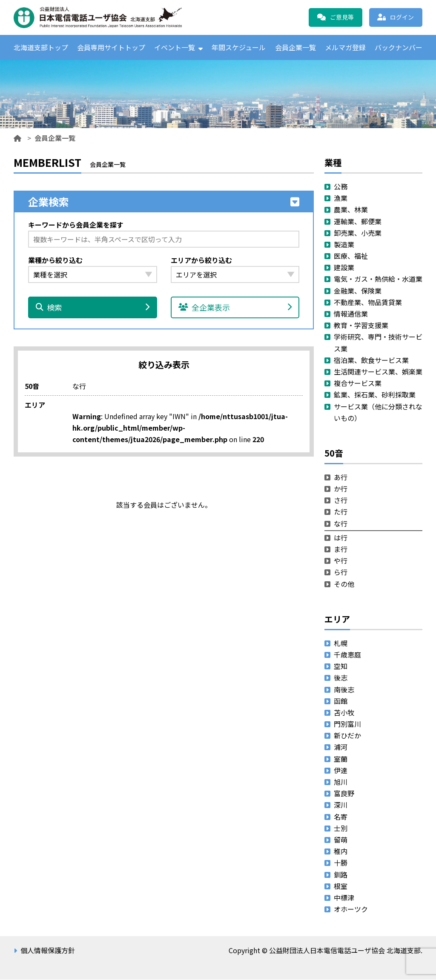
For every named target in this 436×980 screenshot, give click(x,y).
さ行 (341, 500)
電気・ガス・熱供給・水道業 (378, 279)
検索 (93, 308)
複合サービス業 (358, 383)
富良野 (344, 794)
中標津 (344, 897)
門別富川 (347, 724)
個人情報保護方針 (48, 951)
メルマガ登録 (345, 47)
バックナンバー (399, 47)
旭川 (341, 782)
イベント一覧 (175, 47)
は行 (341, 537)
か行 (341, 489)
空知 (341, 666)
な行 (341, 523)
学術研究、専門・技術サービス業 (378, 343)
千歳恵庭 (347, 654)
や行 (341, 561)
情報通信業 (351, 314)
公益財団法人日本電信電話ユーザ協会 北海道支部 (105, 17)
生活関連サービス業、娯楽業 (378, 371)
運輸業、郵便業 (358, 221)
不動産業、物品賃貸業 (368, 302)
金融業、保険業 (358, 291)
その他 (344, 584)
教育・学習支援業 (361, 326)
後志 (341, 678)
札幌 (341, 643)
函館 (341, 701)
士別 (341, 828)
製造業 (344, 244)
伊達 (341, 770)
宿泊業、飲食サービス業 (371, 360)
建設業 (344, 268)
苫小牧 (344, 712)
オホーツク (351, 909)
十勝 (341, 863)
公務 (341, 186)
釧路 (341, 874)
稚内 (341, 851)
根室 (341, 886)
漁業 (341, 198)
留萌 (341, 840)
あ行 (341, 477)
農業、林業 (351, 210)
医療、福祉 (351, 256)
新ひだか (347, 736)
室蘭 (341, 759)
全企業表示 (235, 308)
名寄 (341, 817)
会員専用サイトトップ (111, 47)
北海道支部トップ (41, 47)
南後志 (344, 689)
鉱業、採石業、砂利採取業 (375, 395)
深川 (341, 805)
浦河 (341, 747)
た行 (341, 512)
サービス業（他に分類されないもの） (378, 412)
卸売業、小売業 (358, 233)
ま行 (341, 549)
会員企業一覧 (295, 47)
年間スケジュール (239, 47)
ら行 (341, 572)
